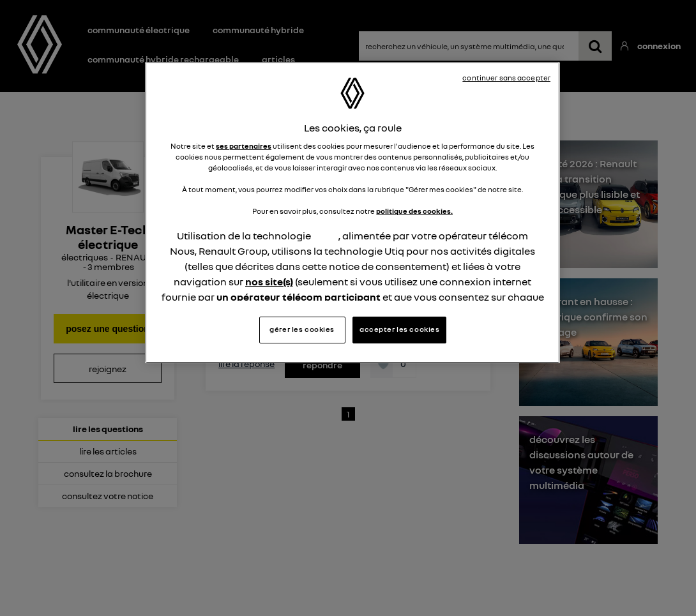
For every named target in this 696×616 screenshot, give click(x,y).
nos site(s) (269, 282)
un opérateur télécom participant (299, 297)
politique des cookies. (414, 211)
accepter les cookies (399, 329)
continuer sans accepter (506, 78)
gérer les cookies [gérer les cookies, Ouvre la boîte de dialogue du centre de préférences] (302, 329)
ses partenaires (244, 146)
